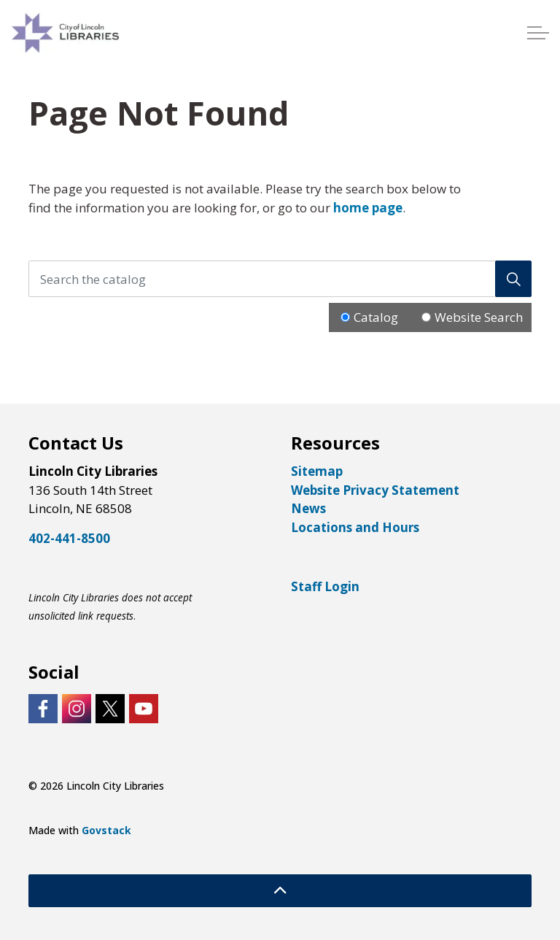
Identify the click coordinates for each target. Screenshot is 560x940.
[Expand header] (538, 33)
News (308, 508)
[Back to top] (280, 891)
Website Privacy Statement (375, 490)
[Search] (513, 279)
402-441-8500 (69, 538)
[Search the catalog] (280, 279)
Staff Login (325, 586)
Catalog (376, 317)
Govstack (106, 830)
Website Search (479, 317)
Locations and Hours (355, 527)
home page (368, 208)
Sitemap (317, 471)
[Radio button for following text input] (345, 317)
